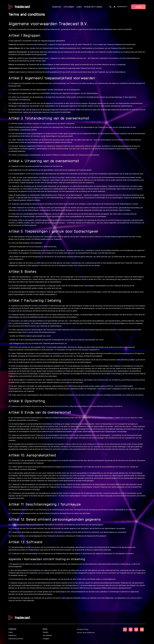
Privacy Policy (83, 629)
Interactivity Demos (93, 7)
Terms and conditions (86, 632)
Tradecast (57, 7)
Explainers (69, 7)
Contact (138, 7)
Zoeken (46, 632)
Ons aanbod (47, 635)
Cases (79, 7)
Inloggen (46, 639)
